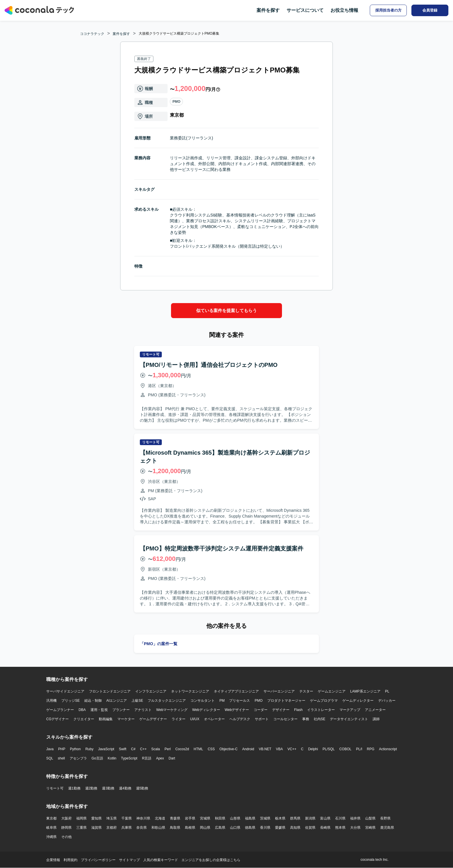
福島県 (250, 818)
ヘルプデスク (240, 719)
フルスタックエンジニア (167, 701)
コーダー (261, 710)
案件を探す (268, 10)
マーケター (126, 719)
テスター (306, 691)
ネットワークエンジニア (190, 691)
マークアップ (350, 710)
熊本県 (340, 828)
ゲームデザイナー (153, 719)
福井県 (355, 818)
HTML (198, 749)
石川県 (340, 818)
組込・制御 (93, 701)
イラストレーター (321, 710)
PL (387, 691)
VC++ (292, 749)
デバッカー (387, 701)
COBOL (345, 749)
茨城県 (265, 818)
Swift (122, 749)
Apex (160, 758)
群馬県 (295, 818)
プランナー (121, 710)
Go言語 (97, 758)
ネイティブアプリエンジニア (236, 691)
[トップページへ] (39, 10)
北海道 (160, 818)
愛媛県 (280, 828)
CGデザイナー (57, 719)
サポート (262, 719)
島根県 (190, 828)
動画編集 (106, 719)
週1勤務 (74, 788)
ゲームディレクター (358, 701)
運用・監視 (99, 710)
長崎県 (325, 828)
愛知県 (96, 818)
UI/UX (195, 719)
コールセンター (285, 719)
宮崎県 (370, 828)
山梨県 (370, 818)
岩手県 (190, 818)
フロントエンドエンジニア (110, 691)
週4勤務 (125, 788)
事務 (306, 719)
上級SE (137, 701)
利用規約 (70, 860)
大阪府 (66, 818)
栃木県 (280, 818)
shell (61, 758)
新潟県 (310, 818)
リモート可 (55, 788)
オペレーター (214, 719)
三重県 (81, 828)
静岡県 (66, 828)
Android (248, 749)
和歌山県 (158, 828)
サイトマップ (129, 860)
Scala (156, 749)
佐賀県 (310, 828)
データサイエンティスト (349, 719)
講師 (376, 719)
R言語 (147, 758)
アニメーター (375, 710)
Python (75, 749)
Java (50, 749)
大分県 (355, 828)
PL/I (359, 749)
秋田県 (220, 818)
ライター (179, 719)
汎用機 (51, 701)
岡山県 (205, 828)
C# (133, 749)
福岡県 (81, 818)
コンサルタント (203, 701)
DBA (82, 710)
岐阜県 (51, 828)
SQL (50, 758)
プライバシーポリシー (98, 860)
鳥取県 (175, 828)
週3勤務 (108, 788)
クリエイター (84, 719)
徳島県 (250, 828)
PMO (176, 102)
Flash (298, 710)
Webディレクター (206, 710)
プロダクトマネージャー (286, 701)
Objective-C (229, 749)
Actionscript (388, 749)
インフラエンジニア (151, 691)
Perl (168, 749)
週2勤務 (91, 788)
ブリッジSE (70, 701)
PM (222, 701)
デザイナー (281, 710)
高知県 (295, 828)
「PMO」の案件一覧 (159, 644)
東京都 (51, 818)
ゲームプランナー (60, 710)
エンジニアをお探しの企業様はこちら (211, 860)
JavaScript (106, 749)
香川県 (265, 828)
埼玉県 (112, 818)
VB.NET (265, 749)
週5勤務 (142, 788)
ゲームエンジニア (332, 691)
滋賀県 (96, 828)
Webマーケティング (172, 710)
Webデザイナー (237, 710)
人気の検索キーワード (161, 860)
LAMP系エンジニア (365, 691)
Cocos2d (182, 749)
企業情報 (53, 860)
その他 (66, 837)
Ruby (89, 749)
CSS (211, 749)
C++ (143, 749)
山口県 (235, 828)
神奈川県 (143, 818)
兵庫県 (127, 828)
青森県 (175, 818)
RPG (371, 749)
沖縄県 (51, 837)
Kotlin (112, 758)
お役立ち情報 (344, 10)
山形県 (235, 818)
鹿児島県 (387, 828)
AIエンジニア (117, 701)
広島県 (220, 828)
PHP (62, 749)
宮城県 (205, 818)
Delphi (313, 749)
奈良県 (142, 828)
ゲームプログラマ (324, 701)
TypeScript (129, 758)
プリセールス (240, 701)
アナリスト (143, 710)
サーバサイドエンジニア (65, 691)
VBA (279, 749)
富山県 (325, 818)
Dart (172, 758)
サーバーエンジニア (279, 691)
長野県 (385, 818)
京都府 (112, 828)
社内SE (320, 719)
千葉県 (127, 818)
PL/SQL (328, 749)
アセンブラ (78, 758)
